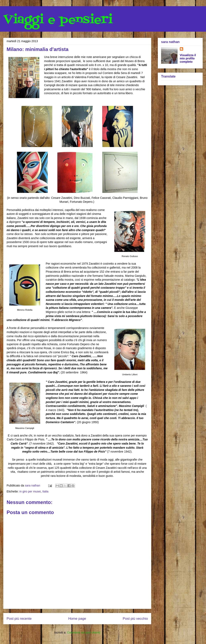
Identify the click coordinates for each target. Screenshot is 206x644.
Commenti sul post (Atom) (84, 632)
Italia (46, 491)
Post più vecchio (135, 619)
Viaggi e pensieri (58, 20)
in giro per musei (30, 491)
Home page (77, 619)
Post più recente (19, 619)
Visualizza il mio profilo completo (188, 58)
